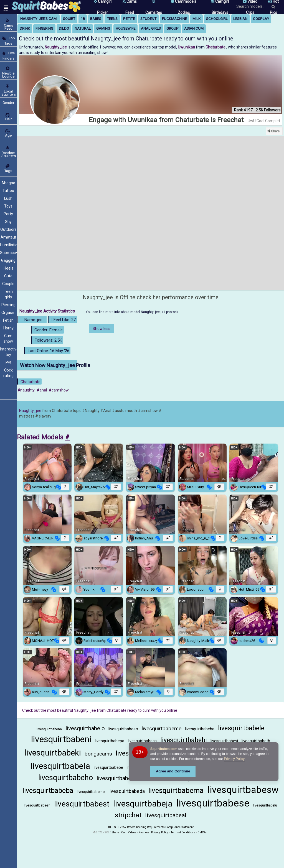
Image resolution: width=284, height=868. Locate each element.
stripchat (128, 815)
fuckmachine (174, 19)
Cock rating (8, 373)
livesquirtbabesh (37, 805)
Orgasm (8, 313)
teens (112, 19)
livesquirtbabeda (127, 791)
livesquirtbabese (213, 803)
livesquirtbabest (82, 804)
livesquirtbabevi (224, 741)
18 (83, 19)
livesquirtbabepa (110, 741)
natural (83, 28)
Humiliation (8, 245)
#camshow (59, 390)
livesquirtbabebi (184, 740)
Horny (8, 328)
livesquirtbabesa (117, 778)
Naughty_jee (30, 411)
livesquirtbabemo (91, 792)
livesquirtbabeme (162, 729)
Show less (102, 329)
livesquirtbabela (60, 766)
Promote (144, 832)
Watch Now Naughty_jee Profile (49, 365)
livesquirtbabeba (48, 791)
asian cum (194, 28)
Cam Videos (129, 832)
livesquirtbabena (49, 729)
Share (115, 832)
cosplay (261, 19)
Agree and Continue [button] (173, 771)
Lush (8, 198)
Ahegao (8, 183)
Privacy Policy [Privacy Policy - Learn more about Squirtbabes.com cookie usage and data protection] (234, 759)
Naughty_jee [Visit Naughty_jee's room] (56, 47)
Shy (8, 222)
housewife (125, 28)
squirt (69, 19)
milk (196, 19)
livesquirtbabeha (200, 729)
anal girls (151, 28)
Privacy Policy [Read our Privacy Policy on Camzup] (160, 832)
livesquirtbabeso (123, 729)
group (173, 28)
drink (25, 28)
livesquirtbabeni (61, 739)
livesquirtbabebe (108, 767)
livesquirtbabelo (85, 728)
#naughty (26, 390)
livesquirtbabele (241, 728)
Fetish (8, 320)
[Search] (273, 7)
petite (129, 19)
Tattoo (8, 191)
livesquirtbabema (176, 790)
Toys (8, 206)
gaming (103, 28)
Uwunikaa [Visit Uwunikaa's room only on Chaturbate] (187, 47)
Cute (8, 276)
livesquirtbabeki (53, 753)
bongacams (98, 754)
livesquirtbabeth (256, 741)
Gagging (8, 260)
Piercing (8, 305)
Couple (8, 284)
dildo (64, 28)
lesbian (240, 19)
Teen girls (8, 294)
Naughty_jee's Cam (38, 19)
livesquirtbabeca (142, 741)
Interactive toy (8, 352)
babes (96, 19)
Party (8, 214)
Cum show (8, 339)
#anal (42, 390)
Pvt (8, 362)
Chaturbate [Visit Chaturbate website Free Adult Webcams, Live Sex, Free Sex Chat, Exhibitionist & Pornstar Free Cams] (216, 47)
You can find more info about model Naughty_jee (123, 312)
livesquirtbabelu (265, 805)
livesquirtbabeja (143, 804)
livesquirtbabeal (166, 815)
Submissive (8, 253)
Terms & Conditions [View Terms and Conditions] (183, 832)
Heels (8, 268)
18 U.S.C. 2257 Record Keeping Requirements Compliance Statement (151, 827)
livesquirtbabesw (243, 790)
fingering (44, 28)
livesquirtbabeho (66, 778)
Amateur (8, 237)
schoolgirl (217, 19)
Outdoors (8, 229)
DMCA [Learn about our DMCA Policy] (202, 832)
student (148, 19)
